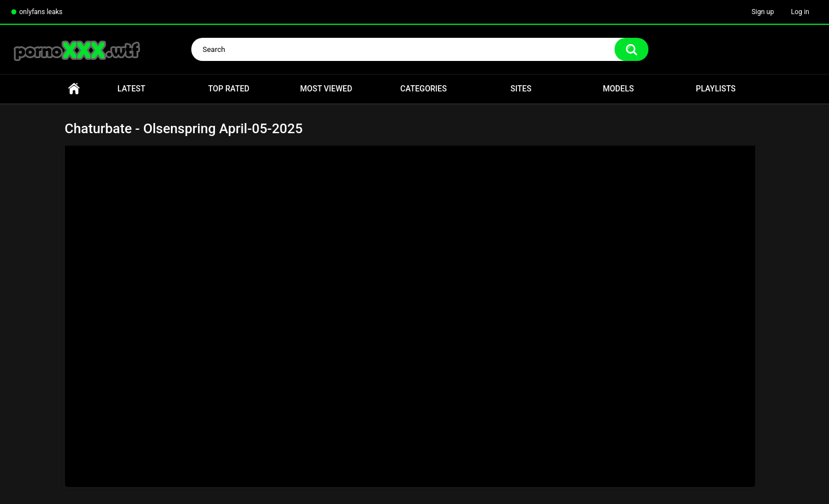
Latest (131, 89)
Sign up (763, 12)
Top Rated (229, 89)
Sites (521, 89)
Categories (423, 89)
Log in (800, 12)
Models (618, 89)
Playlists (716, 89)
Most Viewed (326, 89)
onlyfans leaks (41, 12)
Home (74, 89)
